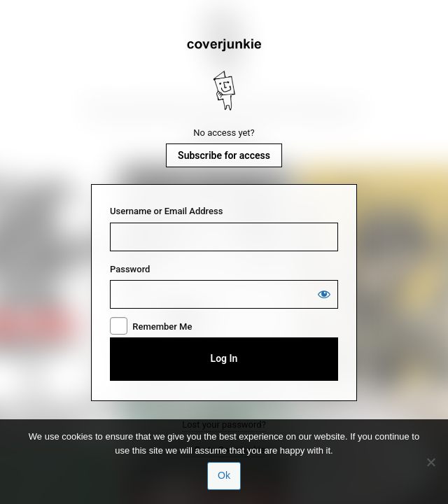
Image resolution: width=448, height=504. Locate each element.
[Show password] (324, 294)
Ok (224, 475)
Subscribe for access (224, 155)
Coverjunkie (224, 75)
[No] (430, 462)
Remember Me (162, 327)
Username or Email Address (166, 211)
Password (130, 269)
